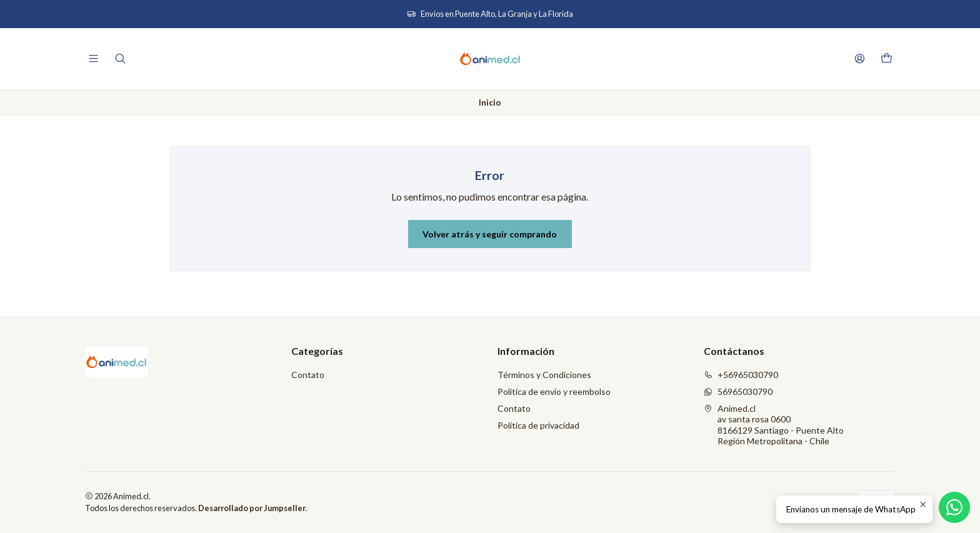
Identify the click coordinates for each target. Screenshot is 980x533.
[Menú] (93, 58)
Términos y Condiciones (544, 375)
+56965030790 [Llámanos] (741, 375)
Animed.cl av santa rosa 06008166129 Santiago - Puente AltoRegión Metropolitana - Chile (774, 425)
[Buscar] (120, 58)
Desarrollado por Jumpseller (252, 508)
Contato (308, 375)
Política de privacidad (538, 425)
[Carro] (887, 59)
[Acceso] (860, 58)
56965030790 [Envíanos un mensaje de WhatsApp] (738, 391)
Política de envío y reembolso (554, 391)
